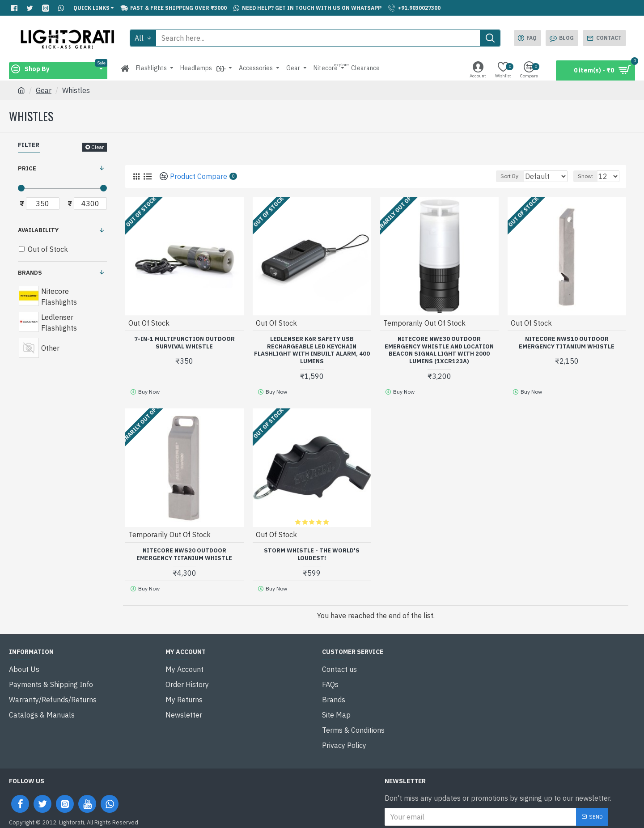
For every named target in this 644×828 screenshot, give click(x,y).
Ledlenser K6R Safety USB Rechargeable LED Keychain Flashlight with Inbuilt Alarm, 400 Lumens (312, 350)
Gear (44, 90)
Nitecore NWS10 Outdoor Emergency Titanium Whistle (567, 342)
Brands (30, 273)
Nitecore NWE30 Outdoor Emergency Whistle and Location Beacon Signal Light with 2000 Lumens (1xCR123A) (439, 350)
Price (27, 168)
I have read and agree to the (460, 802)
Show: (589, 176)
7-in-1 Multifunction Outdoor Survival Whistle (184, 342)
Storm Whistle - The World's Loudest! (312, 551)
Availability (38, 230)
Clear (97, 147)
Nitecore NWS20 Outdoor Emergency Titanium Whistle (184, 551)
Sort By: (506, 176)
